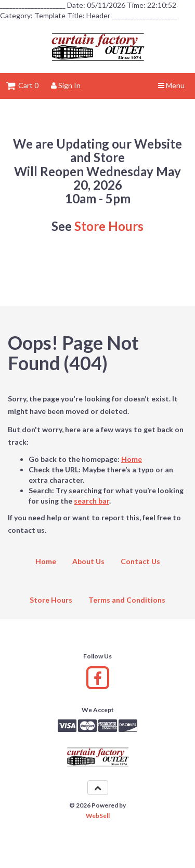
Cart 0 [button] (22, 85)
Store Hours (109, 226)
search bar (92, 501)
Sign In (66, 85)
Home (132, 459)
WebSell (98, 816)
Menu (171, 85)
